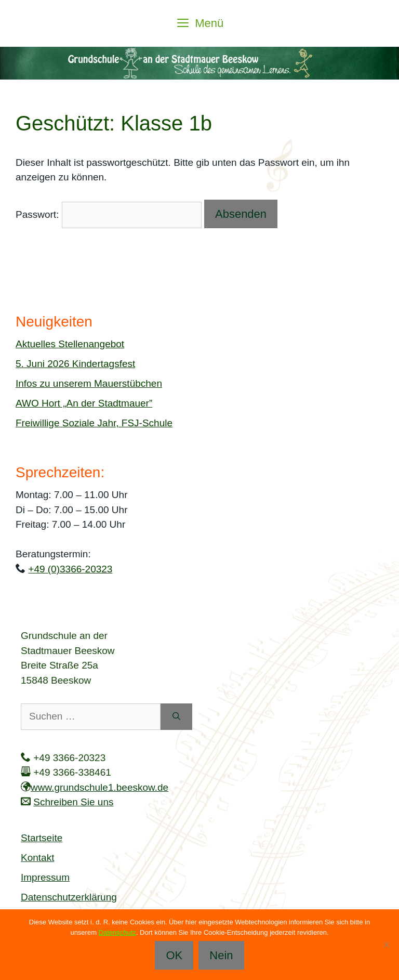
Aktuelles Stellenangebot (70, 344)
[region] (199, 63)
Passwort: (109, 214)
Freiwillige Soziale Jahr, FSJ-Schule (94, 423)
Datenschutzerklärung (69, 897)
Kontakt (37, 858)
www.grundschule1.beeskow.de (99, 787)
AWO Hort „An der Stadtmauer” (84, 403)
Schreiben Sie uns (73, 802)
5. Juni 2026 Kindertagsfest (75, 364)
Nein (221, 955)
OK (174, 955)
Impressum (45, 877)
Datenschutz (117, 932)
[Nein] (386, 945)
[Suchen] (176, 717)
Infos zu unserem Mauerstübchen (89, 383)
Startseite (42, 838)
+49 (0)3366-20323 (70, 569)
